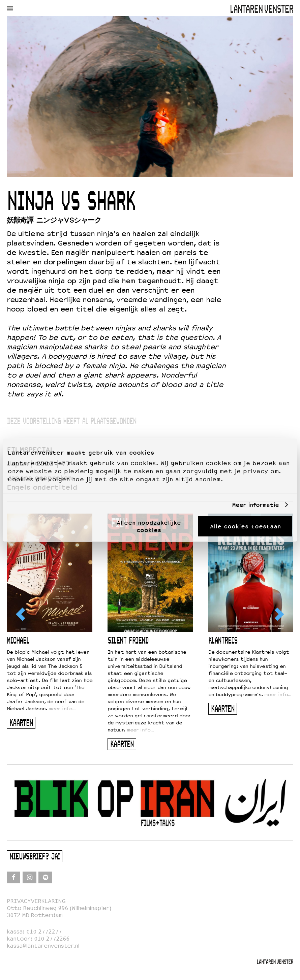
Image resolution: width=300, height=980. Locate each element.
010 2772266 (52, 939)
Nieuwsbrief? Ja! (35, 857)
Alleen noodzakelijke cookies (149, 526)
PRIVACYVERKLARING (36, 901)
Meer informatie (255, 505)
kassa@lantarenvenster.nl (43, 946)
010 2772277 (44, 932)
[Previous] (21, 614)
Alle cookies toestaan (245, 526)
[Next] (279, 614)
